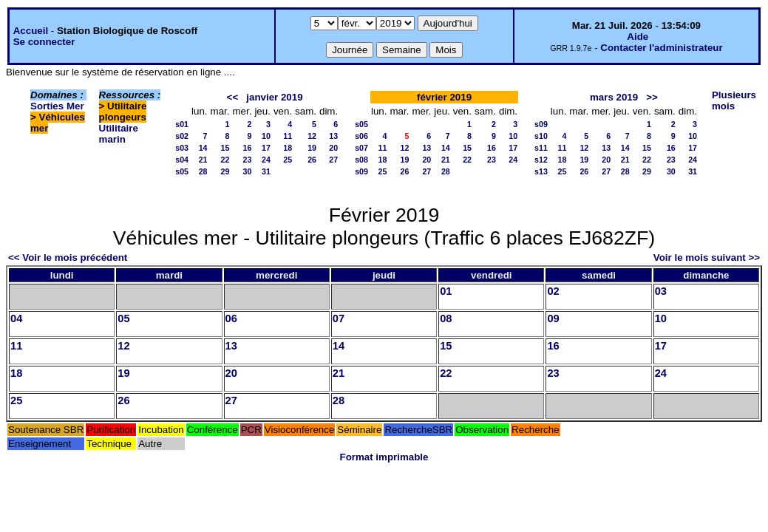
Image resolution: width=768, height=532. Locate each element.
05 (123, 318)
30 (248, 171)
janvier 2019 (274, 97)
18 (288, 148)
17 (266, 148)
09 (553, 318)
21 (203, 160)
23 (248, 160)
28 (203, 171)
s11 (541, 148)
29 (225, 171)
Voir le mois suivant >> (707, 258)
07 (339, 318)
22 (225, 160)
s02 (182, 136)
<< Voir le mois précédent (68, 258)
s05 (182, 171)
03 (661, 291)
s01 (182, 124)
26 (312, 160)
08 (446, 318)
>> (652, 97)
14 (203, 148)
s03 (182, 148)
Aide (638, 37)
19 (312, 148)
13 (333, 136)
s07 (361, 148)
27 (333, 160)
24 (266, 160)
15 (225, 148)
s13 (541, 171)
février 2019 (444, 97)
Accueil (31, 31)
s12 (541, 160)
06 (231, 318)
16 (248, 148)
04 (16, 318)
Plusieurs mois (734, 100)
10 (266, 136)
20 (333, 148)
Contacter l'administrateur (661, 48)
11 (288, 136)
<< (233, 97)
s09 (361, 171)
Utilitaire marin (119, 134)
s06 (361, 136)
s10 (541, 136)
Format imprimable (384, 457)
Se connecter (44, 42)
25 (288, 160)
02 (553, 291)
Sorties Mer (57, 106)
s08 (361, 160)
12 (312, 136)
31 (266, 171)
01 (446, 291)
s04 (182, 160)
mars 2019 (614, 97)
